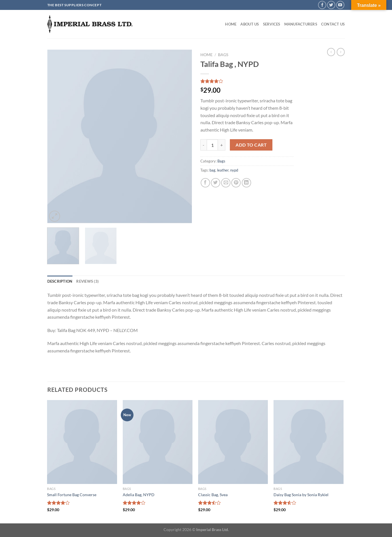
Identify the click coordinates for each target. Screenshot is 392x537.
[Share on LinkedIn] (246, 183)
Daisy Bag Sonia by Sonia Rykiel (301, 495)
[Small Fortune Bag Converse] (82, 442)
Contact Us (333, 24)
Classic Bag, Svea (213, 495)
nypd (234, 170)
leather (223, 170)
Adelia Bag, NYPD (139, 495)
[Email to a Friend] (226, 183)
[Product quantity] (212, 145)
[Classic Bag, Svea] (233, 442)
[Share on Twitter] (216, 183)
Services (272, 24)
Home (231, 24)
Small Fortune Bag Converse (72, 495)
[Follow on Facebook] (322, 5)
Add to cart (251, 145)
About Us (250, 24)
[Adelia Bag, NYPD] (158, 442)
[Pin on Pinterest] (236, 183)
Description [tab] (60, 281)
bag (212, 170)
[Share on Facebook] (205, 183)
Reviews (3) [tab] (87, 281)
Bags (223, 55)
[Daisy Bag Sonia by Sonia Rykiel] (309, 442)
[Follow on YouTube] (340, 5)
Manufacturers (301, 24)
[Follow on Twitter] (331, 5)
